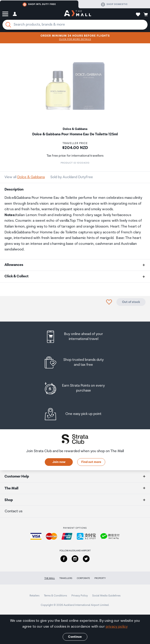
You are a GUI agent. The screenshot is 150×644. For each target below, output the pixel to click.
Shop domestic (114, 4)
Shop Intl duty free (39, 4)
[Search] (8, 25)
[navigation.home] (78, 14)
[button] (5, 14)
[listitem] (75, 337)
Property (100, 578)
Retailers (34, 596)
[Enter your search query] (75, 25)
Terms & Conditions (55, 596)
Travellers (66, 578)
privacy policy (117, 627)
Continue (75, 637)
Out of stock (131, 302)
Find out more (91, 462)
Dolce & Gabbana (31, 177)
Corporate (83, 578)
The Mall (50, 578)
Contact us (14, 511)
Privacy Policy (80, 596)
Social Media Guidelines (106, 596)
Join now (59, 462)
